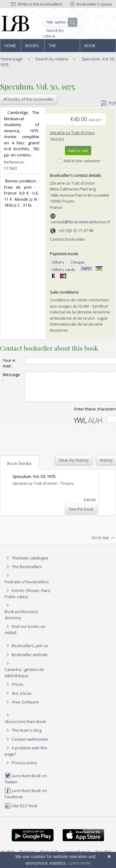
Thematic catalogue (26, 563)
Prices (18, 690)
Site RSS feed (21, 811)
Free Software (25, 708)
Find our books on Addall (25, 635)
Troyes (57, 139)
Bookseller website (26, 660)
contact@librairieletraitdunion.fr (81, 222)
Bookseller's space (91, 4)
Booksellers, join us (26, 651)
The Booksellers (62, 47)
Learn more (79, 863)
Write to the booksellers (37, 4)
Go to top (104, 543)
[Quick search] (60, 22)
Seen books (19, 469)
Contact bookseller (67, 239)
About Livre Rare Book (25, 727)
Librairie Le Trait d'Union (72, 133)
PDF (109, 103)
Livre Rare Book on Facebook (26, 799)
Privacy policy (21, 768)
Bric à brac (22, 699)
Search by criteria (53, 33)
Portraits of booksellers (27, 587)
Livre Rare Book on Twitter (26, 784)
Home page (10, 47)
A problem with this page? (26, 756)
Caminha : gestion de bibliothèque (24, 678)
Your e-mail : (9, 363)
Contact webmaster (26, 745)
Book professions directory (98, 47)
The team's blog (23, 736)
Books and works (32, 47)
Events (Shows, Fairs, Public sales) (28, 599)
